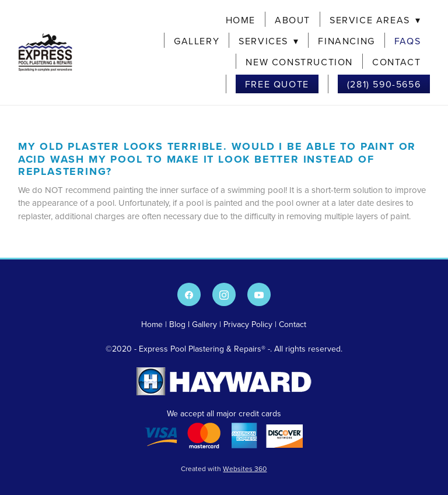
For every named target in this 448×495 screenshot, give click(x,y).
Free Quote (277, 84)
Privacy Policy (248, 324)
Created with (224, 468)
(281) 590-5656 (384, 84)
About (293, 20)
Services (269, 41)
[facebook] (189, 294)
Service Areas (375, 20)
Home (241, 20)
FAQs (407, 41)
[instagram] (224, 294)
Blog (177, 324)
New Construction (299, 62)
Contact (396, 62)
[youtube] (259, 294)
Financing (346, 41)
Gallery (197, 41)
